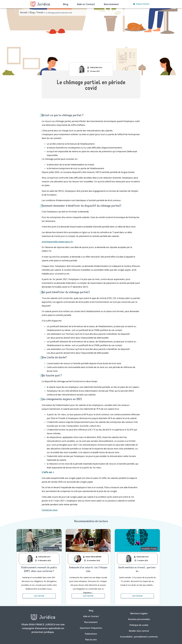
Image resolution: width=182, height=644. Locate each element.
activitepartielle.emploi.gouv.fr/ (57, 242)
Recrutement (111, 4)
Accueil (24, 13)
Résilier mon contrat (139, 631)
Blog (65, 4)
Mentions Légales (139, 613)
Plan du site (91, 640)
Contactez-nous (50, 510)
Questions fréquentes (91, 628)
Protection (48, 549)
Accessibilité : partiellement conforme (139, 637)
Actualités (146, 549)
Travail (40, 13)
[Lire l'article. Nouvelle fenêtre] (39, 596)
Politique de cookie (139, 625)
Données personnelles (139, 619)
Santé (56, 549)
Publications (91, 634)
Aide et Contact (86, 4)
